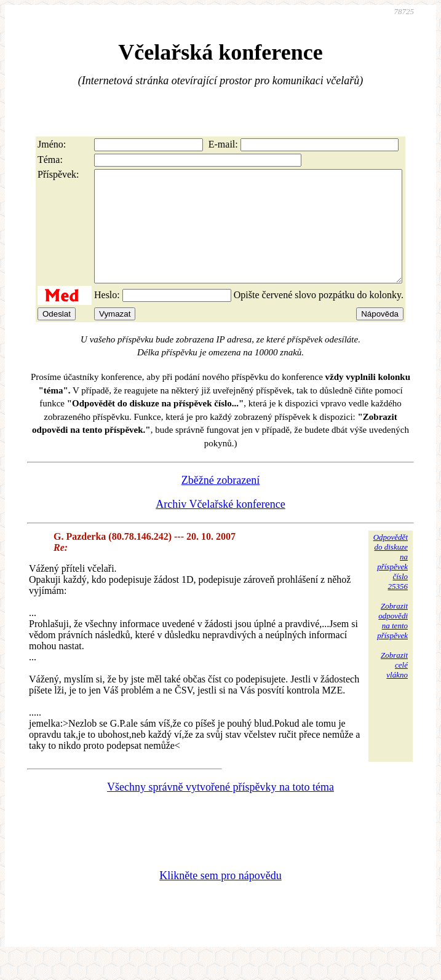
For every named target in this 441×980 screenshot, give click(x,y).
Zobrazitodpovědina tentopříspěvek (392, 643)
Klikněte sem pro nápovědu (220, 898)
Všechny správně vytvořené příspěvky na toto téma (220, 809)
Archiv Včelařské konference (220, 526)
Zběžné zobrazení (220, 502)
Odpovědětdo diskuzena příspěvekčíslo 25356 (391, 584)
